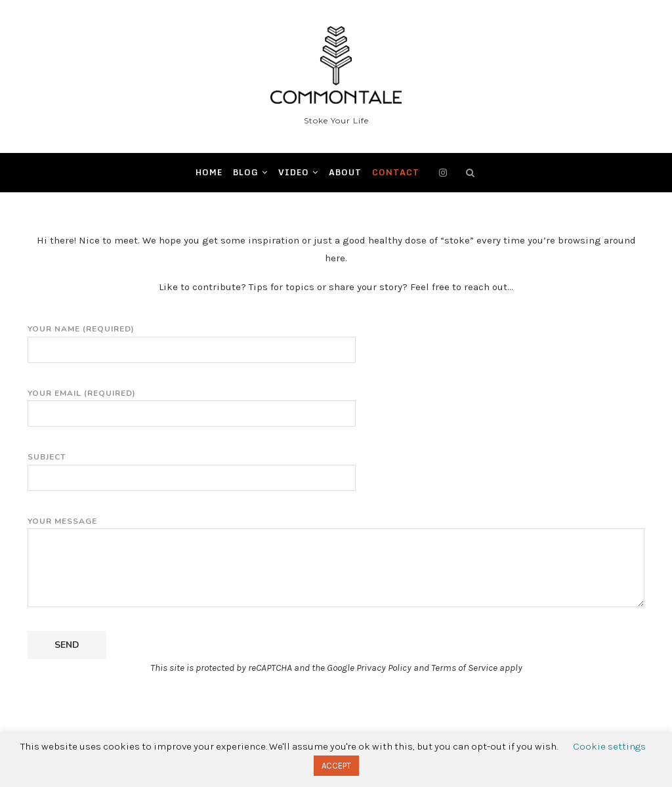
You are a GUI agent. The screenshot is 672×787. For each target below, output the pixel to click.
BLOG (246, 172)
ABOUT (345, 172)
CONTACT (396, 172)
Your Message (336, 528)
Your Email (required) (192, 404)
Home (209, 172)
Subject (192, 467)
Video (294, 172)
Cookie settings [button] (609, 746)
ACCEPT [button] (336, 766)
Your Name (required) (192, 339)
